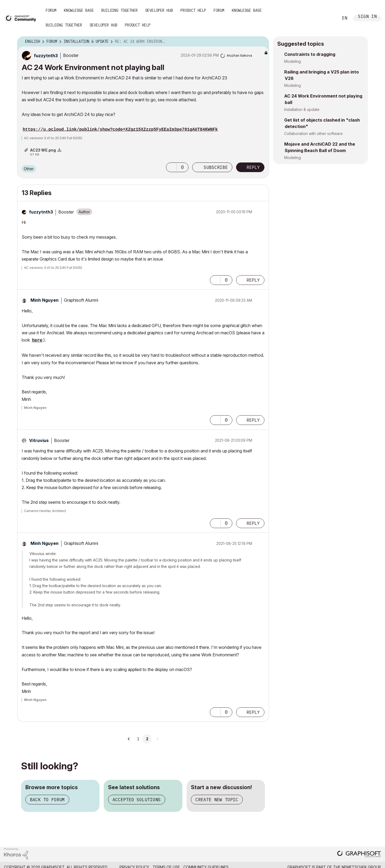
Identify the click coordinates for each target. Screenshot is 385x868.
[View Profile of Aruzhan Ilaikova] (239, 55)
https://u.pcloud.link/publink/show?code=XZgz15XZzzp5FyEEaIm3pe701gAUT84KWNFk (120, 130)
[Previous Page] (129, 739)
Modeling (292, 61)
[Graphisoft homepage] (359, 855)
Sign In (367, 17)
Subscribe (216, 167)
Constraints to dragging (310, 54)
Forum (51, 10)
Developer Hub (159, 10)
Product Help (193, 10)
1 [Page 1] (138, 739)
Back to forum (47, 800)
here (37, 340)
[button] (171, 167)
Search (329, 18)
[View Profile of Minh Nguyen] (45, 300)
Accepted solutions (137, 800)
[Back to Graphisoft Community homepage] (22, 18)
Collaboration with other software (313, 133)
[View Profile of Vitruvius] (39, 440)
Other (29, 169)
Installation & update (302, 109)
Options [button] (261, 42)
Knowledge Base (79, 10)
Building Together (120, 10)
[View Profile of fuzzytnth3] (46, 56)
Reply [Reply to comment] (253, 280)
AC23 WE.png (43, 150)
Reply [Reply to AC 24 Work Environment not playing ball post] (253, 167)
